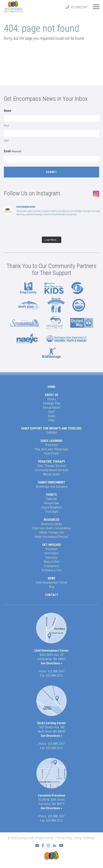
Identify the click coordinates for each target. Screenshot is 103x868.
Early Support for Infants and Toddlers (51, 428)
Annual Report (52, 408)
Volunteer (51, 549)
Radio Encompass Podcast (51, 537)
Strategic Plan (52, 403)
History (52, 399)
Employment (52, 566)
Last (6, 140)
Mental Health (51, 474)
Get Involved (52, 545)
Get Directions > (51, 663)
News (52, 578)
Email (13, 151)
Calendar (52, 499)
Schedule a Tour (52, 570)
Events (51, 495)
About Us (51, 395)
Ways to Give (52, 562)
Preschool (52, 445)
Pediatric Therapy (51, 462)
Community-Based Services (51, 470)
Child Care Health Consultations (52, 528)
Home (51, 387)
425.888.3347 (79, 7)
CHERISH (51, 433)
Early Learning (51, 441)
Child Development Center (51, 583)
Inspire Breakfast (52, 507)
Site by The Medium (85, 838)
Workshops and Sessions (51, 487)
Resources (52, 520)
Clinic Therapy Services (52, 466)
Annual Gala (51, 503)
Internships (51, 553)
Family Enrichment (51, 482)
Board (52, 416)
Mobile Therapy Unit (52, 532)
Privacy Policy (64, 838)
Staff (51, 412)
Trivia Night (52, 512)
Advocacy (52, 558)
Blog (52, 587)
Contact (52, 595)
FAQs (51, 420)
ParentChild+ (51, 453)
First (6, 126)
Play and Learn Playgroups (52, 449)
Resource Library (52, 524)
